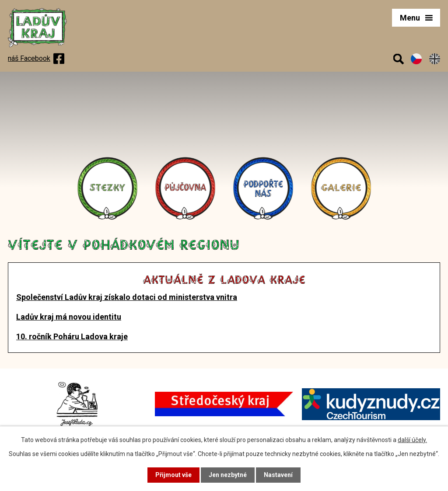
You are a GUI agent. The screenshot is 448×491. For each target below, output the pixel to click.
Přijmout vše (173, 475)
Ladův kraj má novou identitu (69, 317)
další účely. (412, 440)
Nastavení (278, 475)
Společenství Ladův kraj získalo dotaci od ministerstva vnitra (127, 297)
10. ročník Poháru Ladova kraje (72, 336)
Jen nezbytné (228, 475)
